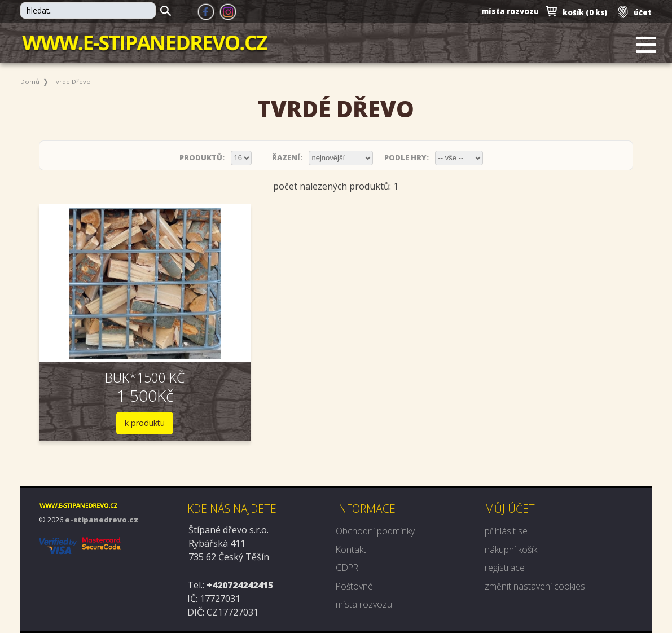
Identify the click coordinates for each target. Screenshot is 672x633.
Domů (30, 82)
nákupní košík (511, 550)
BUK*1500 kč (131, 377)
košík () (583, 12)
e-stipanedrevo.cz (102, 521)
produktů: (203, 157)
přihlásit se (506, 531)
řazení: (288, 157)
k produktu (131, 423)
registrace (505, 568)
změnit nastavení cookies (535, 586)
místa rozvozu (508, 12)
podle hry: (407, 157)
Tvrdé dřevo (72, 82)
